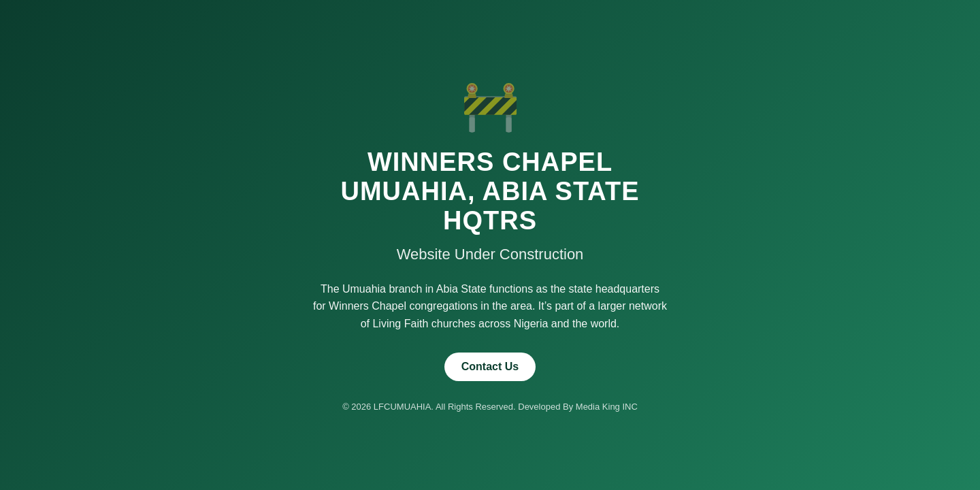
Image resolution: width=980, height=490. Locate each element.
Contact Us (490, 366)
